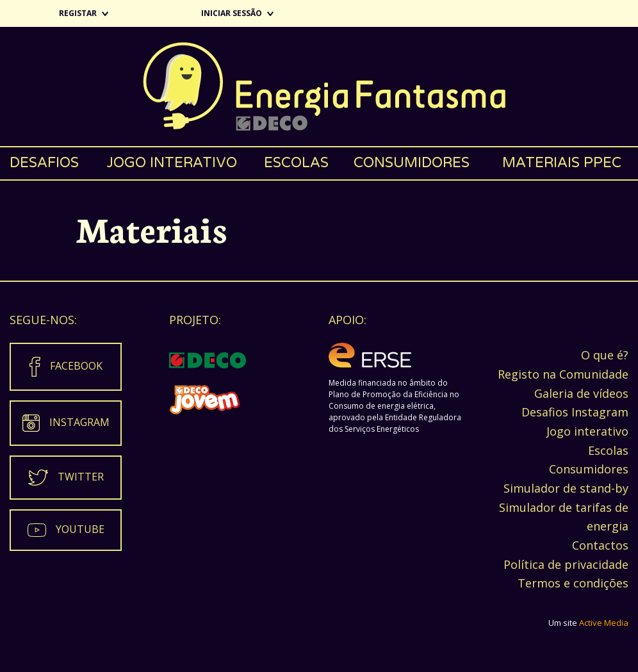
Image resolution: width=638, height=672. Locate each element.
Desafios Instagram (575, 412)
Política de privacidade (566, 564)
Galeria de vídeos (581, 393)
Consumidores (412, 163)
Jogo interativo (172, 163)
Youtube (80, 529)
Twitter (81, 477)
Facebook (76, 366)
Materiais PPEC (562, 163)
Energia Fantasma (319, 86)
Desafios (44, 163)
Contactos (600, 545)
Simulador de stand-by (566, 488)
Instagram (79, 422)
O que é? (605, 355)
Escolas (296, 163)
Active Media (604, 623)
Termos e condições (573, 583)
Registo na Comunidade (563, 374)
